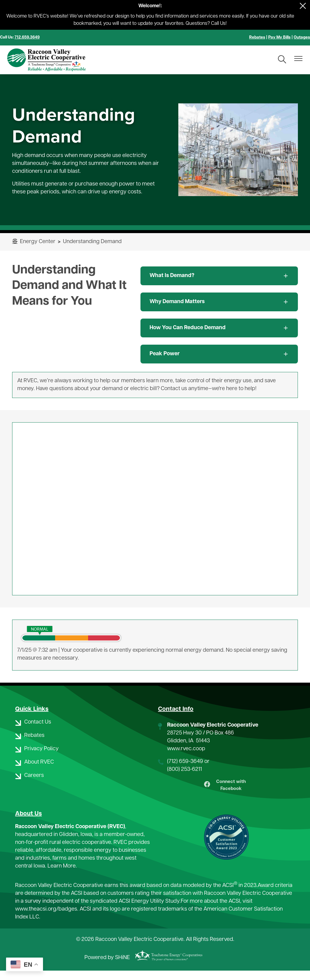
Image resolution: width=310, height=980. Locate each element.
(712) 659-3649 (185, 762)
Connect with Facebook (227, 790)
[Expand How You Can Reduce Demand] (219, 328)
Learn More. (62, 876)
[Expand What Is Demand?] (219, 276)
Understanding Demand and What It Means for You (69, 286)
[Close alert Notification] (303, 6)
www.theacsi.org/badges (46, 919)
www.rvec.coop (186, 749)
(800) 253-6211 (185, 769)
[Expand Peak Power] (219, 354)
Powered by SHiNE (107, 967)
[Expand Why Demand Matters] (219, 302)
